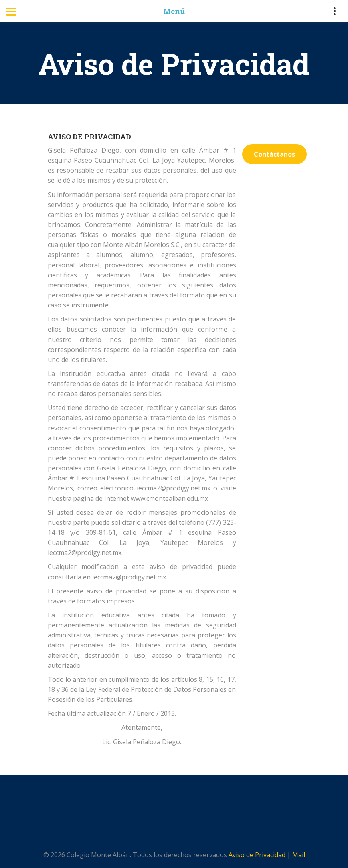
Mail (299, 855)
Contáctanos (274, 154)
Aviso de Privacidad (257, 855)
